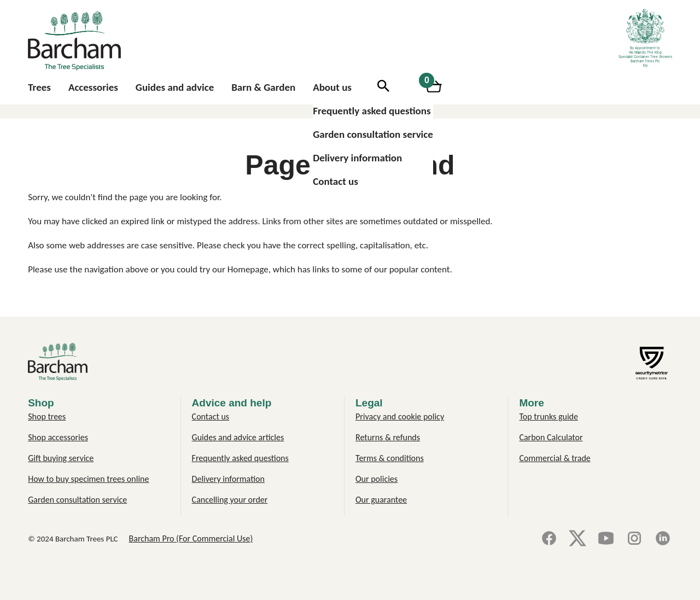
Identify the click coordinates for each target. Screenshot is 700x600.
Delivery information (357, 158)
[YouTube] (606, 539)
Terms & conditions (390, 458)
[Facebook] (549, 539)
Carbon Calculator (551, 437)
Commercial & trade (555, 458)
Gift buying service (61, 458)
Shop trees (47, 416)
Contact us (336, 181)
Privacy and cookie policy (400, 416)
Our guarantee (381, 500)
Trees (39, 87)
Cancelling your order (230, 500)
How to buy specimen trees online (88, 479)
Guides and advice (175, 87)
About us (332, 87)
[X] (577, 539)
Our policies (377, 479)
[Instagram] (634, 539)
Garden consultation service (373, 134)
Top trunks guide (549, 416)
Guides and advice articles (238, 437)
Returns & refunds (388, 437)
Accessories (93, 87)
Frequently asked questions (372, 111)
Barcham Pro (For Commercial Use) (191, 538)
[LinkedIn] (663, 539)
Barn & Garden (263, 87)
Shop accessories (58, 437)
